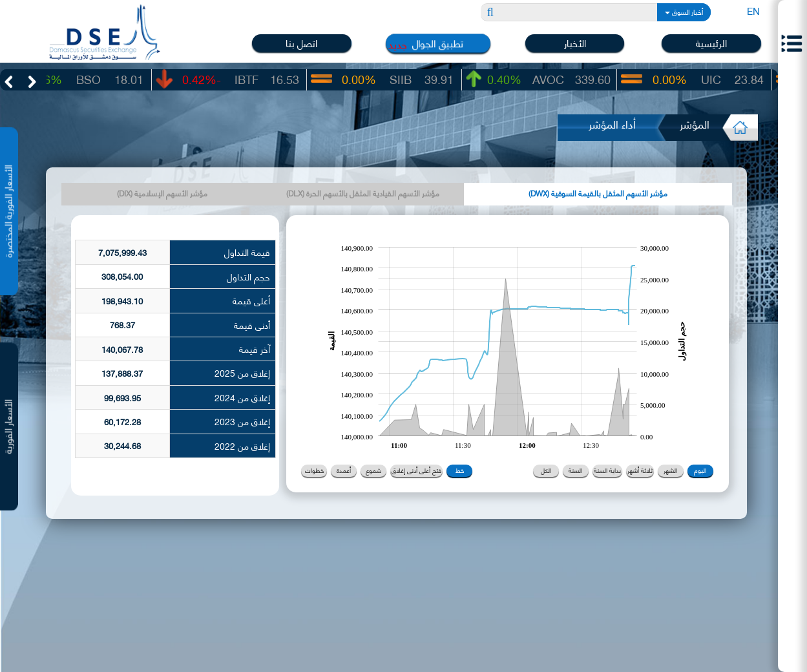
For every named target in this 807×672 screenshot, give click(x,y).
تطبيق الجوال (438, 43)
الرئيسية (711, 43)
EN (753, 10)
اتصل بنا (301, 43)
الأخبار (575, 43)
